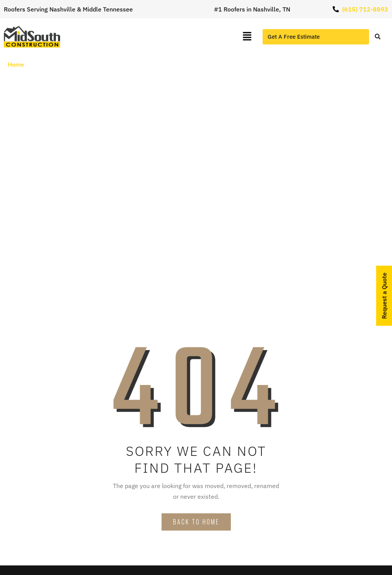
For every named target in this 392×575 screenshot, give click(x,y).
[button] (247, 37)
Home (16, 64)
